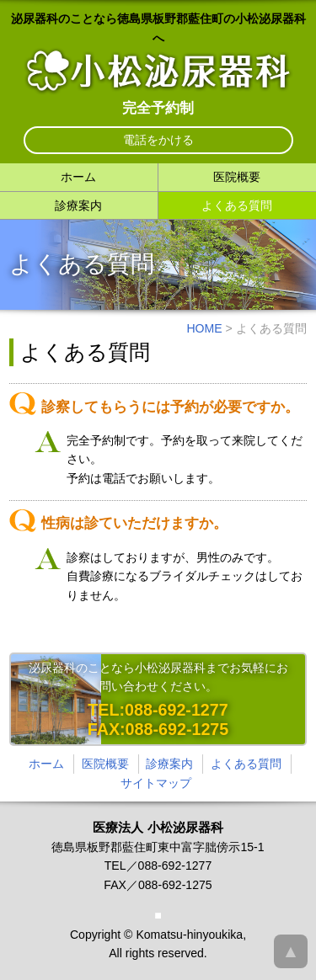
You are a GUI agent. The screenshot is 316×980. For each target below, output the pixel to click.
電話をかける (158, 140)
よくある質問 (237, 205)
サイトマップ (156, 783)
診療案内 (78, 205)
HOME (204, 328)
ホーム (78, 177)
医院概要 (237, 177)
